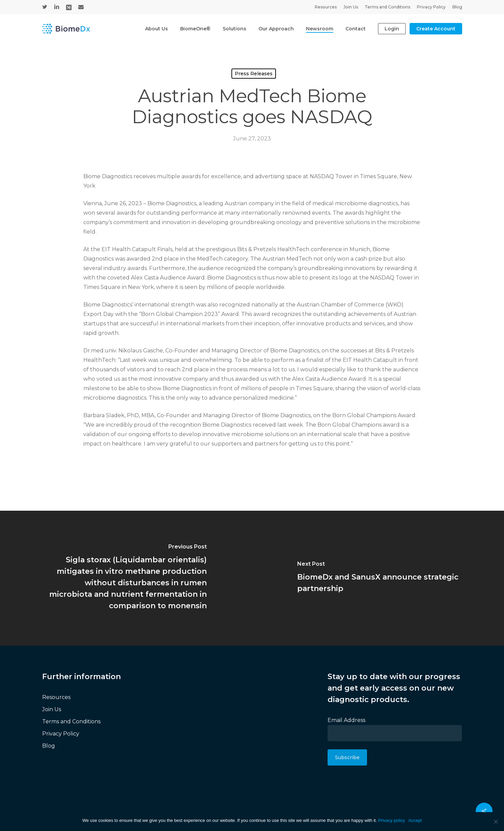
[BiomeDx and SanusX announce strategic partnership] (378, 578)
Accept (415, 820)
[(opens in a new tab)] (126, 578)
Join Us (52, 709)
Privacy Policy (61, 734)
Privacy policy (391, 820)
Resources (56, 697)
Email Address (346, 720)
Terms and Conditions (71, 721)
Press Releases (254, 74)
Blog (49, 746)
